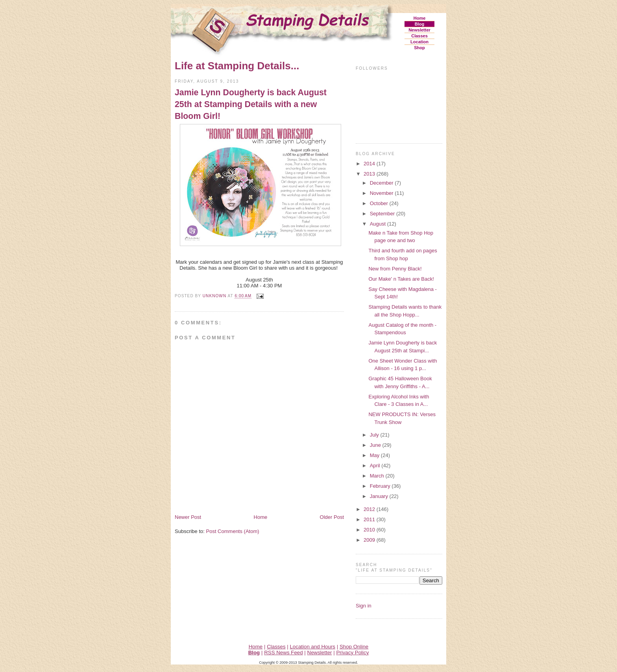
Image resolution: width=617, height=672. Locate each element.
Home (420, 18)
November (382, 193)
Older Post (332, 517)
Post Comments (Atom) (233, 531)
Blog (419, 24)
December (382, 183)
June (376, 445)
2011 (370, 519)
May (375, 455)
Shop (419, 48)
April (376, 466)
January (380, 496)
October (380, 203)
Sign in (364, 606)
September (383, 214)
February (381, 486)
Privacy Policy (352, 653)
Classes (419, 36)
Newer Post (188, 517)
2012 (370, 509)
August (379, 224)
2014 (370, 164)
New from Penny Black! (395, 269)
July (375, 435)
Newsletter (419, 30)
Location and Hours (312, 647)
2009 (370, 540)
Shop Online (354, 647)
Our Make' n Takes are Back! (401, 279)
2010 (370, 530)
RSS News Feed (284, 653)
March (378, 476)
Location (419, 42)
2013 (370, 174)
